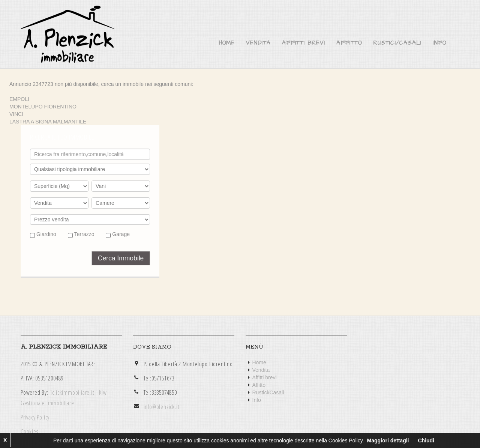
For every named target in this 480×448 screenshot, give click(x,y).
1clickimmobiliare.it (72, 392)
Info (439, 43)
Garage (118, 235)
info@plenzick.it (162, 407)
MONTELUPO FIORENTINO (43, 107)
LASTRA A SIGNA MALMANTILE (48, 122)
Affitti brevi (304, 43)
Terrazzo (81, 235)
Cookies (29, 431)
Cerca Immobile (121, 258)
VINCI (16, 114)
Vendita (258, 43)
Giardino (43, 235)
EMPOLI (19, 99)
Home (227, 43)
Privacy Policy (35, 417)
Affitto (349, 43)
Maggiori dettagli (388, 440)
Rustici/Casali (397, 43)
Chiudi (426, 440)
